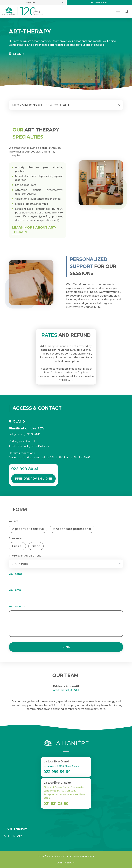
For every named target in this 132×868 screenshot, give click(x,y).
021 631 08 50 (56, 804)
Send (66, 647)
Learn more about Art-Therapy (34, 230)
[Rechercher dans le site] (126, 11)
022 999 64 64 (99, 3)
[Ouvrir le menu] (118, 11)
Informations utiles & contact (67, 105)
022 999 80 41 (25, 469)
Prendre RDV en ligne (33, 479)
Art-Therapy (13, 836)
